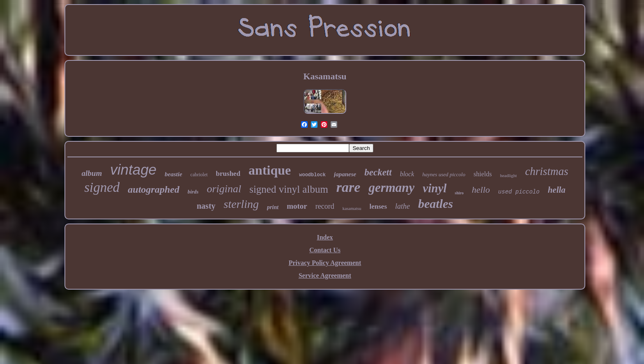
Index (325, 237)
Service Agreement (325, 275)
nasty (206, 206)
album (92, 173)
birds (193, 192)
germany (391, 188)
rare (348, 187)
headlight (508, 175)
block (407, 174)
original (224, 189)
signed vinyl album (289, 189)
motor (297, 206)
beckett (378, 172)
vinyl (435, 188)
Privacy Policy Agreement (325, 263)
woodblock (312, 175)
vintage (133, 169)
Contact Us (325, 250)
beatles (436, 204)
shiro (459, 193)
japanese (345, 174)
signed (102, 187)
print (273, 207)
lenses (378, 206)
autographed (153, 189)
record (325, 206)
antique (270, 170)
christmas (546, 171)
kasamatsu (352, 208)
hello (481, 190)
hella (557, 190)
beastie (174, 174)
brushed (228, 174)
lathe (402, 206)
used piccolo (519, 192)
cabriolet (199, 175)
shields (483, 174)
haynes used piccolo (444, 174)
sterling (241, 204)
